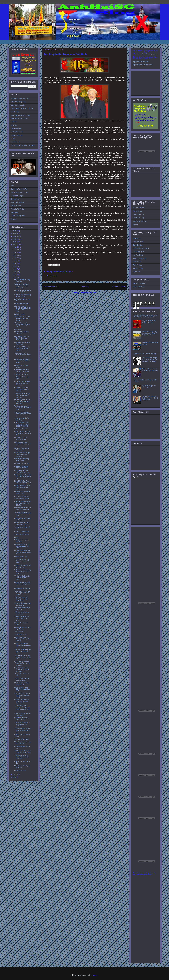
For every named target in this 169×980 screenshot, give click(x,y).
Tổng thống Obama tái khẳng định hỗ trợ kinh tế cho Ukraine (150, 398)
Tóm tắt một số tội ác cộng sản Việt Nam (23, 743)
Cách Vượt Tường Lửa (18, 105)
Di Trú (13, 139)
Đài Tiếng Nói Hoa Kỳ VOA (19, 192)
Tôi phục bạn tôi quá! (21, 635)
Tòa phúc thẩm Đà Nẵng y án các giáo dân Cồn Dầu (23, 651)
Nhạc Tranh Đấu (138, 255)
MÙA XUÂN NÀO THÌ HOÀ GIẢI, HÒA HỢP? (22, 471)
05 (16, 266)
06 (16, 264)
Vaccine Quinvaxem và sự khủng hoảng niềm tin (150, 370)
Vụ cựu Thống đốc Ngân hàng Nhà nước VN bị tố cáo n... (22, 664)
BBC (12, 186)
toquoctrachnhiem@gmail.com (148, 54)
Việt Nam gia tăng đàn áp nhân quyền (22, 714)
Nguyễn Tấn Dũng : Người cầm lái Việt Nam (22, 291)
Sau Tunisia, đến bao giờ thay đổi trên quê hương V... (22, 454)
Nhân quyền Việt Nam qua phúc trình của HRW (23, 509)
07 (16, 261)
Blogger (95, 975)
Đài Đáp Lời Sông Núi (18, 196)
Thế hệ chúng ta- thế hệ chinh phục (22, 613)
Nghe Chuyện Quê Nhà (22, 304)
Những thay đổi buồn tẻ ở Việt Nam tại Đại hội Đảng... (22, 546)
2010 (15, 774)
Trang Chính (16, 42)
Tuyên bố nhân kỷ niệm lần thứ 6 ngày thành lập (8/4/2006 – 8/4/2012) (150, 360)
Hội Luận (14, 122)
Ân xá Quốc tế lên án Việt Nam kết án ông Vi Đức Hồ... (22, 657)
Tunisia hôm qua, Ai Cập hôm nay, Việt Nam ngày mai (22, 395)
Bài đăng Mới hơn (51, 286)
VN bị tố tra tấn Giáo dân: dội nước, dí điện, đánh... (22, 578)
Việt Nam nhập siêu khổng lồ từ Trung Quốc (23, 296)
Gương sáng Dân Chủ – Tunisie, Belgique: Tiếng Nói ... (22, 338)
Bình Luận (14, 125)
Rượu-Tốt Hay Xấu (20, 770)
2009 (15, 777)
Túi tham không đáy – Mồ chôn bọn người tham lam (22, 730)
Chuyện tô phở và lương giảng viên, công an (22, 524)
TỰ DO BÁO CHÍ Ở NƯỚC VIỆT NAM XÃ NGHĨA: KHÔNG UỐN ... (22, 708)
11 (16, 250)
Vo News (14, 219)
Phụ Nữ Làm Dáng (139, 208)
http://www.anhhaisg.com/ (141, 62)
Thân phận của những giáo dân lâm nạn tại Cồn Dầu (22, 757)
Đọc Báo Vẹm (15, 199)
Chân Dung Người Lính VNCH (20, 115)
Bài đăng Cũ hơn (118, 286)
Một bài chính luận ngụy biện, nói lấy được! (22, 467)
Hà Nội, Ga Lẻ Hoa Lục (22, 463)
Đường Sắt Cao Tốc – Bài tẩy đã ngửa (22, 628)
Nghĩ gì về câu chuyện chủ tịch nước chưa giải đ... (22, 444)
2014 (15, 236)
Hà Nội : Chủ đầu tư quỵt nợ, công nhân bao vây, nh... (22, 552)
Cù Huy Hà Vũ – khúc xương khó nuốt (21, 438)
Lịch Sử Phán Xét (20, 314)
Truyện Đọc (136, 272)
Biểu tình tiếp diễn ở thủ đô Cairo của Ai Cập (22, 371)
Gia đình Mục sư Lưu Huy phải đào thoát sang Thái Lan (22, 402)
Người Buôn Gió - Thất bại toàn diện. (145, 354)
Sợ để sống (18, 329)
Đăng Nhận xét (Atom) (88, 293)
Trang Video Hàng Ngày (18, 102)
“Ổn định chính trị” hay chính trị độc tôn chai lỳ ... (22, 355)
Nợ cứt (16, 537)
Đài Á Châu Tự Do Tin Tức (19, 189)
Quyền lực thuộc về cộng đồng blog (22, 281)
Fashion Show (137, 211)
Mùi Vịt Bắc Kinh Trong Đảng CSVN (21, 460)
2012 (15, 242)
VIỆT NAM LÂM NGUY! (22, 739)
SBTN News (15, 212)
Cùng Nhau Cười (138, 242)
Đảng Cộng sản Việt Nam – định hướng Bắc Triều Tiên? (22, 433)
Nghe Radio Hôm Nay (18, 202)
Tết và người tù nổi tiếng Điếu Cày (22, 419)
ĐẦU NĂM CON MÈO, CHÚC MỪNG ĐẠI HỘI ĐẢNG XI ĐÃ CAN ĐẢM (22, 309)
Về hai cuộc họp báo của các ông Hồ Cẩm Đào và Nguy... (22, 593)
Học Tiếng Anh (15, 142)
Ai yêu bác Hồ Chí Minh (22, 499)
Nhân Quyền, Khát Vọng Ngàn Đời (22, 767)
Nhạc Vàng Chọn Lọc (139, 258)
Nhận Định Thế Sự (17, 132)
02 (16, 275)
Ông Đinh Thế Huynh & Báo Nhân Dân (22, 449)
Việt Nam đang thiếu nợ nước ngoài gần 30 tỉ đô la (23, 414)
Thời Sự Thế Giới (16, 129)
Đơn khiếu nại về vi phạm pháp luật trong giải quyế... (22, 487)
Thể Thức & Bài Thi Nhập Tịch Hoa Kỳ (23, 145)
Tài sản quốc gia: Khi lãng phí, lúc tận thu (22, 604)
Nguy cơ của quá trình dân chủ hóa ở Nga (23, 566)
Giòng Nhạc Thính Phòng (141, 248)
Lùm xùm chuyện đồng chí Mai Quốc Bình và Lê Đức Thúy (23, 503)
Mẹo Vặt (135, 224)
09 (16, 255)
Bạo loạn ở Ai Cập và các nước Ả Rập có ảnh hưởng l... (22, 349)
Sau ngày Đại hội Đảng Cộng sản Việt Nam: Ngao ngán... (22, 701)
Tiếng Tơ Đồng (137, 265)
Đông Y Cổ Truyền (139, 287)
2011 (15, 245)
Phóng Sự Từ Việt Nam (18, 209)
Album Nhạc (137, 238)
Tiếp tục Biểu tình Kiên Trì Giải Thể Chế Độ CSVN (23, 752)
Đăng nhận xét (52, 276)
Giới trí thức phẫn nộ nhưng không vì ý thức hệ (22, 325)
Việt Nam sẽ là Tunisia (21, 374)
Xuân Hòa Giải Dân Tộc (22, 534)
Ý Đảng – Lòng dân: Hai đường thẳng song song (22, 618)
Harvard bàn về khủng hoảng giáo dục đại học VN (22, 645)
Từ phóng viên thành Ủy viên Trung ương (22, 679)
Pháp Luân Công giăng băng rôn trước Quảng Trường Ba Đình (150, 333)
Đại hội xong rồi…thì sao (22, 588)
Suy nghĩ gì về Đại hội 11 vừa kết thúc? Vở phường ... (22, 724)
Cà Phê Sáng (15, 112)
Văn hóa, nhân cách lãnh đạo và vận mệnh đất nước (22, 561)
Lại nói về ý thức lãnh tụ (22, 532)
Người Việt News (16, 206)
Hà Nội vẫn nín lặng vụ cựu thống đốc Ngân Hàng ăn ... (22, 389)
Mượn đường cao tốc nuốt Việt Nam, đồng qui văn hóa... (22, 477)
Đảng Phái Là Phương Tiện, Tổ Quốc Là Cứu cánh (22, 689)
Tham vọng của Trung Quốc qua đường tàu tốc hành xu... (22, 599)
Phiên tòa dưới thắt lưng (22, 496)
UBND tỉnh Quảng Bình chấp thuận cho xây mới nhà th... (22, 286)
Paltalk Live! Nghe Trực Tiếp (20, 99)
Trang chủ (85, 286)
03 (16, 272)
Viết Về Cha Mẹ (138, 268)
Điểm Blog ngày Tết (20, 557)
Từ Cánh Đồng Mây (17, 135)
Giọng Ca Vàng (138, 245)
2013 (15, 239)
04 (16, 269)
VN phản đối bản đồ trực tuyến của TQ (22, 684)
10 (16, 253)
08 (16, 258)
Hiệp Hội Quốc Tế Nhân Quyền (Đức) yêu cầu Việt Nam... (22, 670)
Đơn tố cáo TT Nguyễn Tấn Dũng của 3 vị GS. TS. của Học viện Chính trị (146, 316)
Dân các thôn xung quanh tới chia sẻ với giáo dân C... (22, 584)
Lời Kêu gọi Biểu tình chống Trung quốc (149, 321)
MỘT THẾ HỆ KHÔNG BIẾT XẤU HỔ (21, 719)
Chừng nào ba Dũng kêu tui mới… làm (22, 492)
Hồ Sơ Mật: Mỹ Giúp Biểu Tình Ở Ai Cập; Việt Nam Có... (22, 383)
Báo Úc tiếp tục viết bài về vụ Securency (22, 519)
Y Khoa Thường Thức (140, 284)
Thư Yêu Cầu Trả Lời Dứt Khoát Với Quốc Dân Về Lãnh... (22, 319)
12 (16, 247)
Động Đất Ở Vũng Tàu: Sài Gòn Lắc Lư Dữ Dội (22, 482)
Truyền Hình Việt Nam (18, 216)
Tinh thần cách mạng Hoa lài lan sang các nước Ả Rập (22, 408)
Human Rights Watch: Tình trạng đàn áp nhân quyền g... (23, 639)
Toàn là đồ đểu (19, 632)
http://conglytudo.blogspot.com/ (143, 65)
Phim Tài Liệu (137, 262)
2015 (15, 234)
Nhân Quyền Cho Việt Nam (19, 119)
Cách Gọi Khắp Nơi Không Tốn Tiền (22, 109)
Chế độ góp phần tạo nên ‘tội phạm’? (149, 386)
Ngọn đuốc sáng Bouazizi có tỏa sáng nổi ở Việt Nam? (22, 361)
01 (16, 277)
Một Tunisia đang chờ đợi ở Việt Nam (22, 343)
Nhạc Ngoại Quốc (138, 252)
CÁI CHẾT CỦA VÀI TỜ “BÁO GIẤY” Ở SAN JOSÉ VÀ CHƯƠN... (22, 424)
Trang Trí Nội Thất (138, 214)
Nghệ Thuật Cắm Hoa (140, 221)
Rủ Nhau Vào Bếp (138, 218)
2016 (15, 231)
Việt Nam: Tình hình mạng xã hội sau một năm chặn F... (22, 572)
